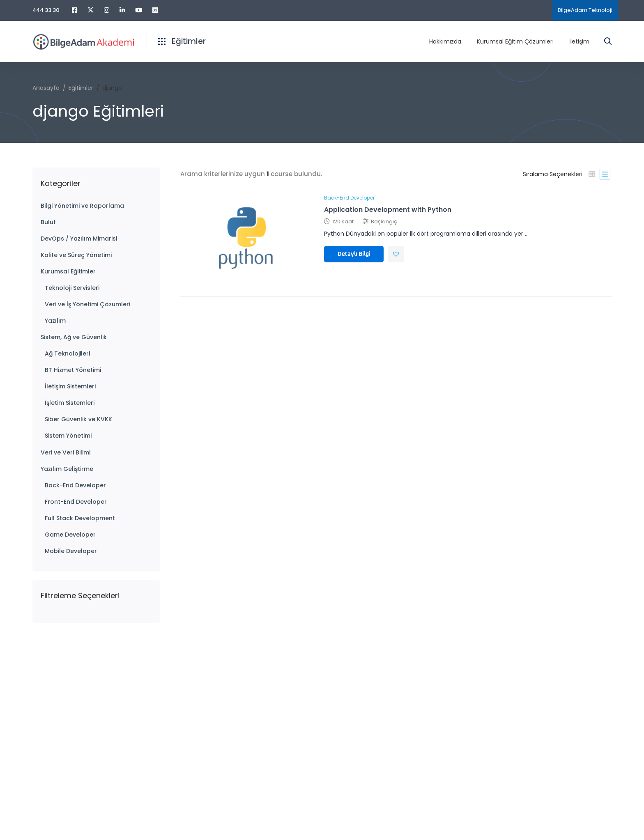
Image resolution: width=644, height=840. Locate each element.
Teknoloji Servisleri (72, 288)
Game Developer (70, 535)
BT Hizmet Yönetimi (73, 370)
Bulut (48, 222)
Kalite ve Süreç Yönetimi (76, 255)
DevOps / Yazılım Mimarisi (79, 239)
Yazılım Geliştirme (67, 469)
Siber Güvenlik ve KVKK (78, 419)
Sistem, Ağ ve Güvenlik (74, 337)
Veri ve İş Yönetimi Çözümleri (87, 304)
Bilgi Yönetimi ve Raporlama (82, 206)
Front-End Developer (76, 502)
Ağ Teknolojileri (67, 353)
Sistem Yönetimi (68, 436)
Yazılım (55, 321)
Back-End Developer (75, 485)
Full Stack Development (80, 518)
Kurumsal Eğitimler (68, 271)
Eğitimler (81, 88)
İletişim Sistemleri (70, 386)
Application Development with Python (388, 210)
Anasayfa (46, 88)
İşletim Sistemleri (70, 403)
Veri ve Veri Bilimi (66, 452)
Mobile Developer (71, 551)
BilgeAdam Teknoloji (585, 10)
